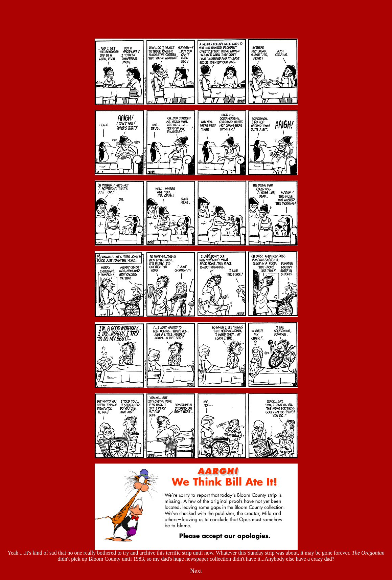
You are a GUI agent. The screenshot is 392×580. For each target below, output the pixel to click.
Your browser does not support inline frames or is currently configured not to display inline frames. (196, 18)
